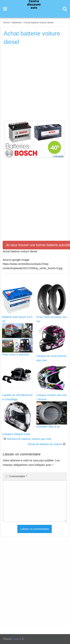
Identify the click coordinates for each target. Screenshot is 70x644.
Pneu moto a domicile (15, 354)
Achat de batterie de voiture (45, 444)
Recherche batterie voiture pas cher (29, 439)
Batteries (17, 23)
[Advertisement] (35, 84)
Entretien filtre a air (48, 427)
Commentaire (18, 476)
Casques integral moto (16, 434)
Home (6, 23)
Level (16, 639)
